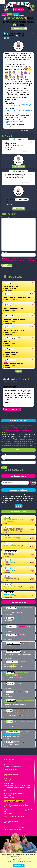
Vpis (4, 468)
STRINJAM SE (19, 866)
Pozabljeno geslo (18, 470)
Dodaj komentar (19, 167)
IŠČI (34, 483)
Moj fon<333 (10, 595)
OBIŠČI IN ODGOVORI (12, 409)
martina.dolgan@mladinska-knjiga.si (17, 799)
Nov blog (18, 29)
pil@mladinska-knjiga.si (14, 766)
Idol (18, 684)
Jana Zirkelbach (8, 771)
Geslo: (3, 460)
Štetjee (21, 635)
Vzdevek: (4, 454)
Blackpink (9, 554)
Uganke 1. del (24, 627)
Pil (24, 652)
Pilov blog (13, 19)
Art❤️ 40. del (9, 571)
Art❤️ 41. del (9, 562)
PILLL (18, 618)
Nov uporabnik (6, 470)
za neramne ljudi (11, 579)
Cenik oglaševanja (14, 801)
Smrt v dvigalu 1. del (13, 587)
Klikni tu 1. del (21, 692)
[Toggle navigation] (3, 2)
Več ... (18, 371)
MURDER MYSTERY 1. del (13, 546)
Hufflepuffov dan (12, 538)
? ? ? (19, 506)
